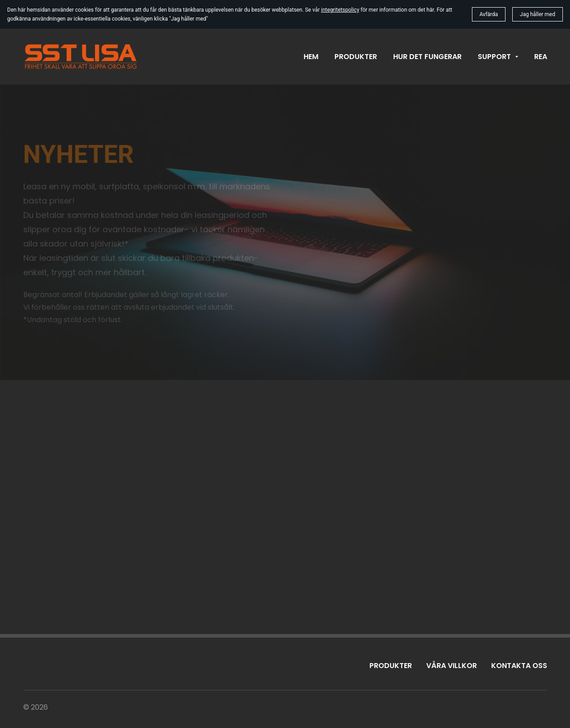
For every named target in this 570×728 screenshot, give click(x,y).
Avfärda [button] (489, 14)
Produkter (391, 666)
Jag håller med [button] (538, 14)
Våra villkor (452, 666)
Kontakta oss (519, 666)
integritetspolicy (340, 10)
